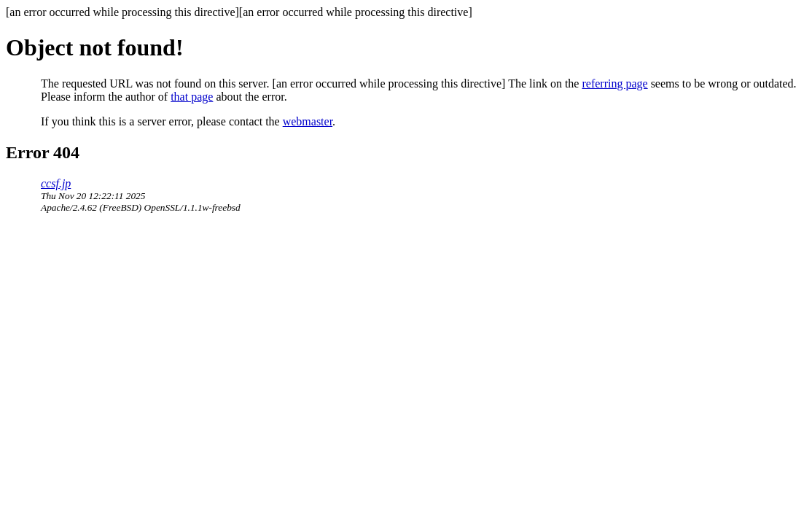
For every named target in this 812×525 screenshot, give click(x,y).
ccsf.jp (56, 183)
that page (192, 97)
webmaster (308, 121)
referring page (614, 83)
